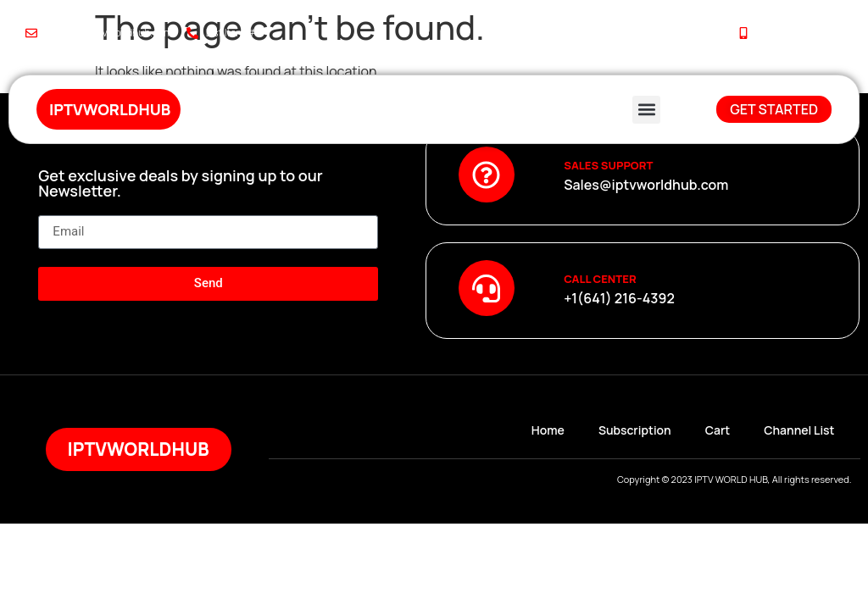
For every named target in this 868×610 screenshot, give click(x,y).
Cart (718, 430)
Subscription (635, 430)
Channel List (799, 430)
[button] (646, 110)
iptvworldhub (110, 109)
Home (548, 430)
